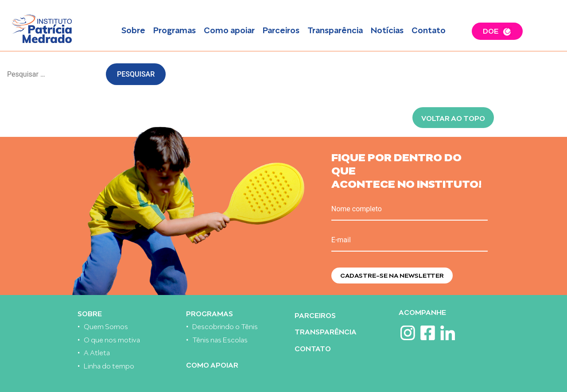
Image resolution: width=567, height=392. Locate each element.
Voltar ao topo (453, 117)
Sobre (133, 29)
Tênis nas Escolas (220, 339)
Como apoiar (229, 29)
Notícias (387, 29)
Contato (429, 29)
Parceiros (281, 29)
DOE (491, 30)
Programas (175, 29)
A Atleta (97, 352)
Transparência (335, 29)
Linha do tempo (109, 365)
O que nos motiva (112, 339)
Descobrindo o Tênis (225, 326)
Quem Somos (106, 326)
